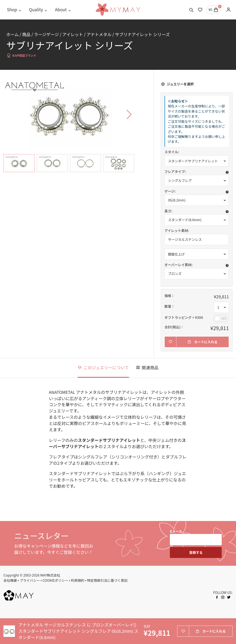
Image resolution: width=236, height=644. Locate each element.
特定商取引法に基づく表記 (107, 581)
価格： (170, 296)
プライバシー (30, 581)
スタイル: (172, 152)
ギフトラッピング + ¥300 (184, 318)
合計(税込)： (174, 327)
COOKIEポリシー (55, 581)
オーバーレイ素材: (179, 265)
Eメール (176, 531)
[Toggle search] (191, 10)
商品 (26, 34)
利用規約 (78, 581)
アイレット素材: (177, 231)
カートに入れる (203, 342)
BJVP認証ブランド (21, 55)
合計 (147, 626)
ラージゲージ (46, 34)
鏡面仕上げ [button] (177, 254)
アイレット (73, 34)
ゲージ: (170, 191)
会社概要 (10, 581)
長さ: (168, 211)
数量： (170, 307)
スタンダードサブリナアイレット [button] (193, 161)
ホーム (12, 34)
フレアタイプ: (175, 172)
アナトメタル (99, 34)
